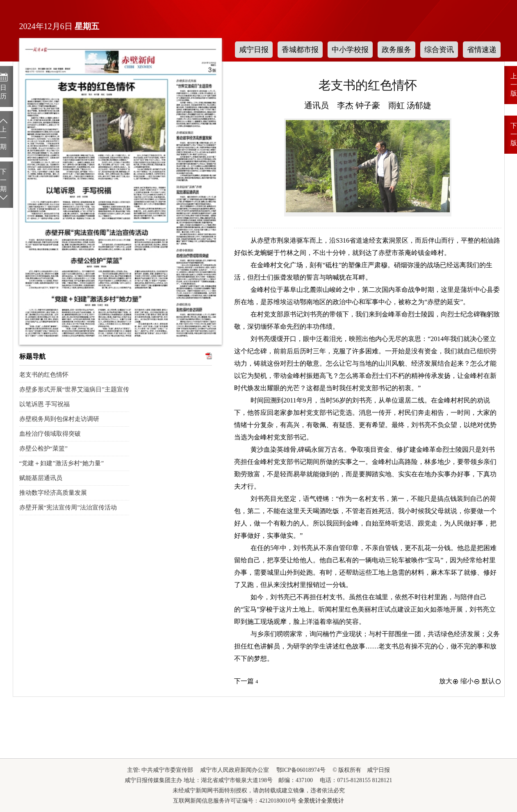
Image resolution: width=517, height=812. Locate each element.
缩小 (470, 681)
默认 (492, 681)
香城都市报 (300, 50)
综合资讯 (439, 50)
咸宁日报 (254, 50)
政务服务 (396, 50)
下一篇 (246, 681)
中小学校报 (350, 50)
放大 (449, 681)
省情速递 (482, 50)
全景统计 (310, 801)
